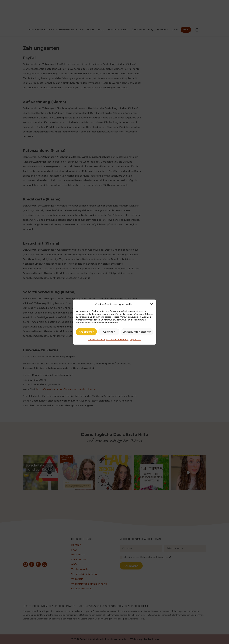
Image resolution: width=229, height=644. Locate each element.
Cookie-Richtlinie (96, 340)
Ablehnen (109, 332)
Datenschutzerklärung (117, 340)
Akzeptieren (86, 332)
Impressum (136, 340)
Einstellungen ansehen (137, 332)
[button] (152, 304)
